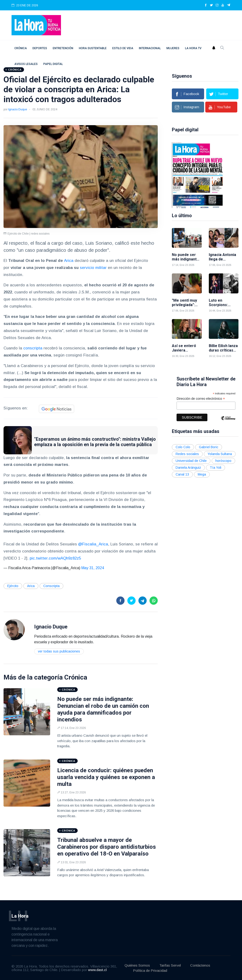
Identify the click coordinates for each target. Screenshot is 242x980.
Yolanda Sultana (220, 454)
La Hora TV (193, 48)
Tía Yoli (216, 468)
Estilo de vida (123, 48)
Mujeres (173, 48)
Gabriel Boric (209, 447)
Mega (202, 474)
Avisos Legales (26, 64)
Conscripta (51, 586)
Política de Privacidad (150, 970)
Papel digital (53, 64)
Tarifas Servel (170, 965)
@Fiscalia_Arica (93, 544)
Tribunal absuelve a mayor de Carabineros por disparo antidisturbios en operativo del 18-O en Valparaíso (107, 847)
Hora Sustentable (93, 48)
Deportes (40, 48)
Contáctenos (200, 965)
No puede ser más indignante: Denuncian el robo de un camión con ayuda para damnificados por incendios (103, 709)
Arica (69, 261)
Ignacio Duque (18, 109)
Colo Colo (183, 447)
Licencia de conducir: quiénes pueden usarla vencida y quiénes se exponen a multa (106, 777)
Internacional (150, 48)
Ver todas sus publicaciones (59, 651)
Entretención (63, 48)
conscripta (33, 348)
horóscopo (223, 461)
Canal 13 (182, 474)
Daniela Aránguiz (188, 468)
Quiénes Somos (137, 965)
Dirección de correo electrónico (201, 399)
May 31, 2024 (93, 568)
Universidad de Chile (191, 461)
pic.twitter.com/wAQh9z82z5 (55, 558)
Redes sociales (187, 454)
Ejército (13, 586)
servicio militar (93, 268)
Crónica (21, 48)
